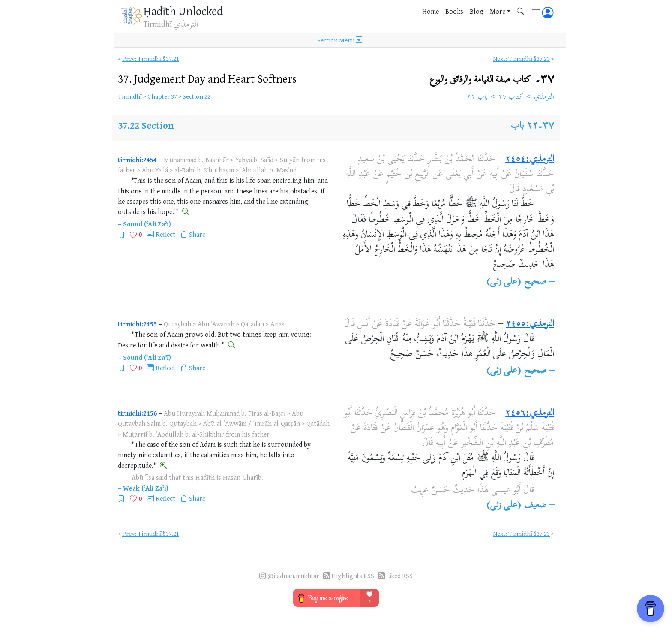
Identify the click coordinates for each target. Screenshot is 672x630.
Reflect (165, 234)
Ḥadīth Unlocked (183, 11)
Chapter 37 (162, 96)
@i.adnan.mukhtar (293, 576)
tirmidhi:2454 (137, 160)
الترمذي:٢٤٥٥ (530, 324)
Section (157, 125)
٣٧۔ (492, 80)
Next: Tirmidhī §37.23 (521, 59)
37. (207, 78)
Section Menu (340, 40)
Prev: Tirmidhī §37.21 (151, 59)
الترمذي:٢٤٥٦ (530, 413)
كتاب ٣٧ (511, 97)
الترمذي (544, 97)
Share (197, 234)
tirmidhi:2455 (137, 324)
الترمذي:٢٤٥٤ (530, 160)
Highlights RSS (353, 576)
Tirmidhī (130, 96)
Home (430, 11)
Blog (477, 11)
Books (454, 11)
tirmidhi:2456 (137, 413)
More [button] (498, 11)
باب (517, 126)
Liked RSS (399, 576)
